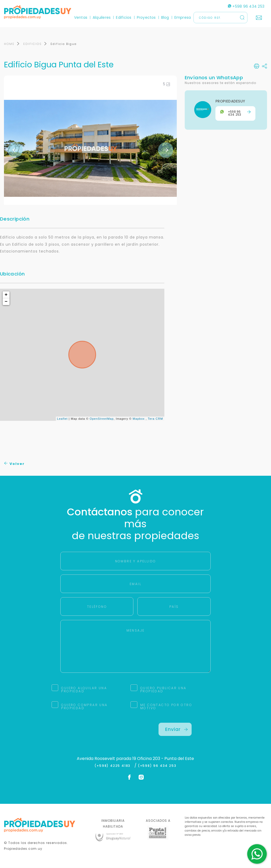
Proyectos (146, 17)
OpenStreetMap (102, 419)
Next (166, 150)
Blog (165, 17)
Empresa (183, 17)
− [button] (6, 302)
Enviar (177, 729)
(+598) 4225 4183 (114, 766)
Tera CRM (155, 419)
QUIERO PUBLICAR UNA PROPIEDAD (163, 690)
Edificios (124, 17)
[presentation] (101, 733)
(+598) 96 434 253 (157, 766)
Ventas (81, 17)
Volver (14, 464)
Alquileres (102, 17)
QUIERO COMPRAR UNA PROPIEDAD (84, 707)
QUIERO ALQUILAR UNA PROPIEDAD (84, 690)
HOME (9, 44)
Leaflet (62, 419)
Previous (15, 150)
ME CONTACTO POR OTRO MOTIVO (166, 707)
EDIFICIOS (33, 44)
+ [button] (6, 295)
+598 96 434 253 (246, 6)
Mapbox (139, 419)
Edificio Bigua (64, 44)
